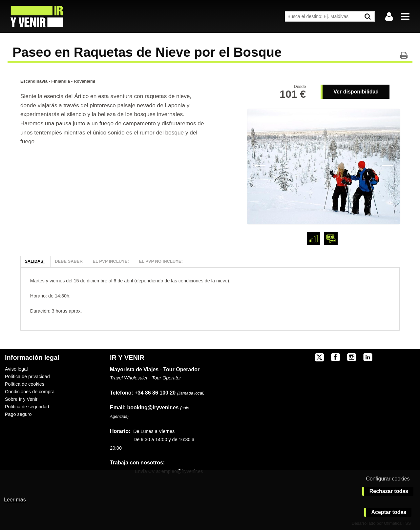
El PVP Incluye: (111, 261)
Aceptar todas (389, 512)
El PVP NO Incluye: (161, 261)
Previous (260, 165)
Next (387, 165)
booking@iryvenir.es (144, 408)
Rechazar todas (389, 491)
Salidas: (35, 261)
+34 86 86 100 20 (155, 393)
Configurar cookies (388, 479)
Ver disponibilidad (356, 92)
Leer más (15, 500)
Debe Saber (69, 261)
